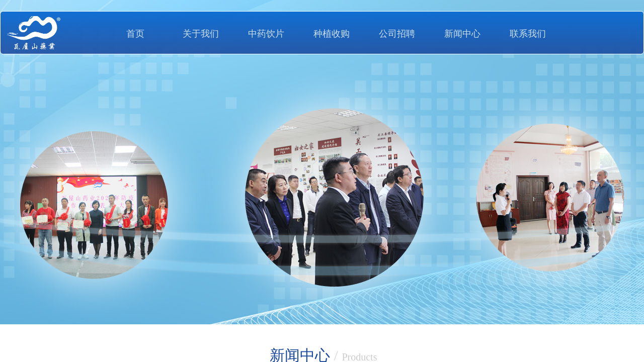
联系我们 (528, 34)
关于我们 (201, 34)
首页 (135, 34)
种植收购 (332, 34)
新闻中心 (462, 34)
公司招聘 (397, 34)
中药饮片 (266, 34)
